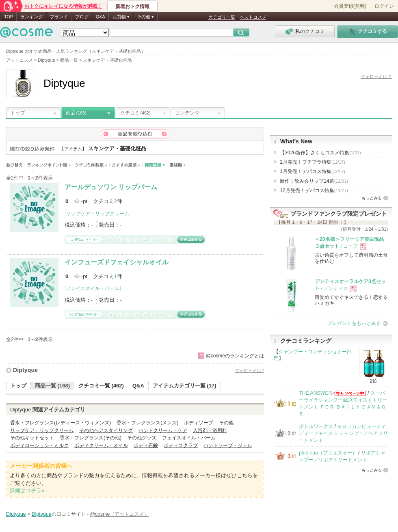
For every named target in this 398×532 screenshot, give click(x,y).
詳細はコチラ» (27, 490)
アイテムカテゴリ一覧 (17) (185, 386)
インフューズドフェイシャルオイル (117, 262)
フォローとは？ (376, 76)
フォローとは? (249, 370)
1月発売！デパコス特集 (313, 171)
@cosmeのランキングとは (235, 356)
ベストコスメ (253, 17)
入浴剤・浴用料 (210, 430)
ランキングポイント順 (50, 165)
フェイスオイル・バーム (93, 288)
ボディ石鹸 (146, 445)
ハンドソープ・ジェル (228, 445)
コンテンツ (187, 113)
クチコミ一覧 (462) (101, 386)
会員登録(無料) (350, 6)
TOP (9, 17)
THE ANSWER (316, 393)
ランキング (31, 17)
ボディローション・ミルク (39, 445)
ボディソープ (199, 423)
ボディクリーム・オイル (101, 445)
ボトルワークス (316, 426)
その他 (226, 423)
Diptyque (25, 370)
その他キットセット (32, 438)
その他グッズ (142, 438)
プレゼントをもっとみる (354, 323)
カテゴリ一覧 (222, 17)
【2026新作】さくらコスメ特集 (320, 153)
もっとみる (372, 198)
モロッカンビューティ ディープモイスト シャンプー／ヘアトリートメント (343, 434)
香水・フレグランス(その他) (91, 438)
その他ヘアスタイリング (106, 430)
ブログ (82, 17)
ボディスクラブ (181, 445)
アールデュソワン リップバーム (111, 187)
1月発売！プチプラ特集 (313, 162)
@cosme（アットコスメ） (120, 514)
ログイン (384, 6)
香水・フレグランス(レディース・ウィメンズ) (61, 423)
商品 (76, 113)
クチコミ (135, 113)
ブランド (59, 17)
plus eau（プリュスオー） (328, 453)
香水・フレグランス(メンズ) (147, 423)
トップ (18, 113)
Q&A (101, 17)
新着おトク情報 (132, 6)
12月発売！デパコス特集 (314, 190)
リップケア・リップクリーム (97, 214)
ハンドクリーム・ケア (163, 430)
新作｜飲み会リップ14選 (314, 181)
